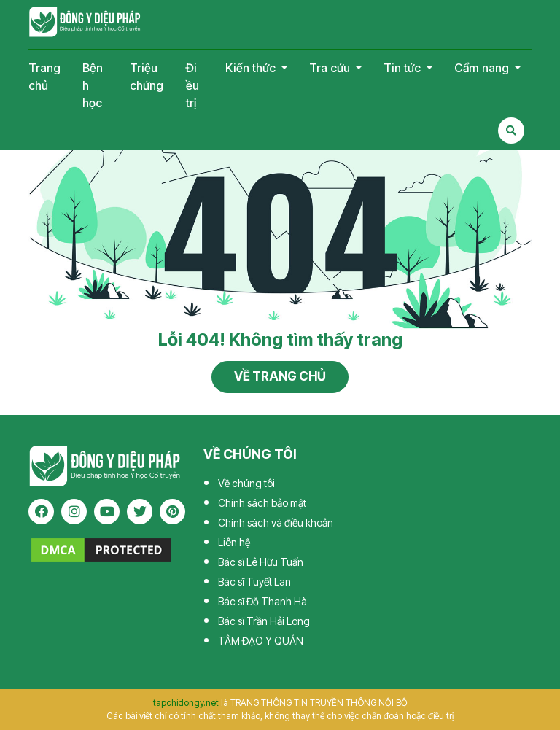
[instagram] (74, 512)
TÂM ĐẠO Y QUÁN (261, 641)
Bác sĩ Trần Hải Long (264, 621)
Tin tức (404, 68)
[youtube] (107, 512)
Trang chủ (44, 77)
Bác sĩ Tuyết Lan (254, 582)
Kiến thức (252, 68)
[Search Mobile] (511, 131)
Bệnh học (93, 85)
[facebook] (41, 512)
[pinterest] (172, 512)
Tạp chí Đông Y (85, 22)
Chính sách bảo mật (262, 503)
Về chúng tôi (246, 483)
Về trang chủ (280, 376)
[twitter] (140, 512)
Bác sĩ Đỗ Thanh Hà (262, 601)
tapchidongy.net (186, 703)
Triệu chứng (147, 77)
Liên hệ (234, 542)
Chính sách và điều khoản (276, 523)
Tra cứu (331, 68)
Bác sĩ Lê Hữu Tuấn (261, 562)
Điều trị (192, 85)
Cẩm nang (483, 68)
